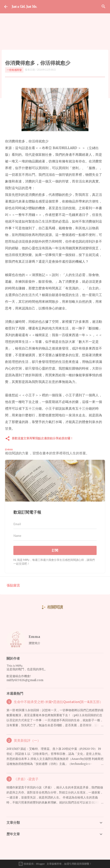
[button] (8, 439)
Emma (34, 637)
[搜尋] (104, 7)
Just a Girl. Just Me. (24, 7)
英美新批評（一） (27, 740)
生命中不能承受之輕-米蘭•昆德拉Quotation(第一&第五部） (58, 702)
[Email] (55, 524)
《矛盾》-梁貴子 (26, 779)
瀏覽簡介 (35, 643)
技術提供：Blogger (32, 864)
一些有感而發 (14, 70)
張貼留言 (13, 585)
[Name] (55, 536)
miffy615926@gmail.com (25, 680)
